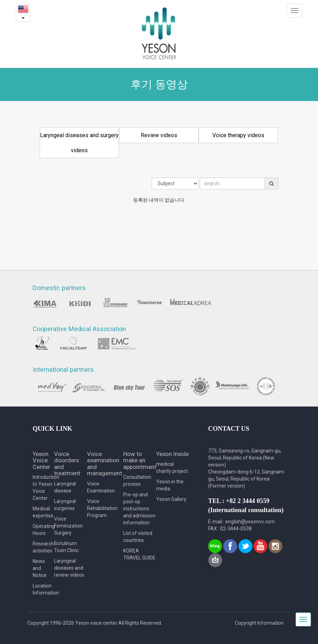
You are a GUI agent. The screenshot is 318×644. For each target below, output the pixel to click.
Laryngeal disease (65, 487)
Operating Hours (43, 530)
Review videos (159, 135)
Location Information (43, 589)
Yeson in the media (170, 485)
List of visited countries (138, 537)
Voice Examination (101, 487)
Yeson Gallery (171, 499)
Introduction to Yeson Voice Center (43, 488)
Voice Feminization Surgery (68, 526)
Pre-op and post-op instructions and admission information (139, 509)
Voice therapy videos (238, 135)
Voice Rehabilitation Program (102, 508)
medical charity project (172, 468)
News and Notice (40, 568)
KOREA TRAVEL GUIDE (139, 554)
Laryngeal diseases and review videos (69, 568)
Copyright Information (259, 623)
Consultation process (137, 481)
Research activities (43, 547)
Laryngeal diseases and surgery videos (79, 143)
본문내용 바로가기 (0, 0)
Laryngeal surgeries (65, 505)
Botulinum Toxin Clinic (66, 547)
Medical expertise (43, 512)
